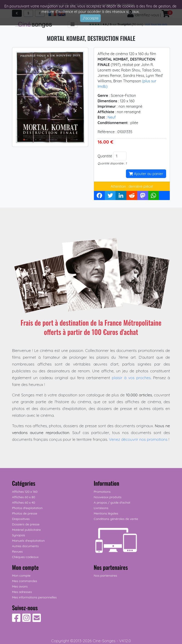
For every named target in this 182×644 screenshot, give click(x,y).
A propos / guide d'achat (112, 503)
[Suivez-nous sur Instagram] (26, 620)
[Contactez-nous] (37, 620)
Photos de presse (25, 513)
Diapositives (21, 519)
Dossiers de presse (26, 524)
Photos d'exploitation (27, 508)
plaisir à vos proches (131, 378)
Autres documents (25, 546)
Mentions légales (106, 513)
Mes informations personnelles (34, 597)
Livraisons (101, 508)
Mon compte (21, 576)
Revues (17, 551)
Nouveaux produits (108, 497)
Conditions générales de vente (116, 519)
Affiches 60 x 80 (24, 497)
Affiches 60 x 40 (24, 503)
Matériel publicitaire (26, 530)
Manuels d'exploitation (28, 541)
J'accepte (91, 18)
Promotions (102, 492)
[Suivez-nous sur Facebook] (16, 620)
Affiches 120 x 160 (25, 492)
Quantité (105, 156)
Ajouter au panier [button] (146, 174)
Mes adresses (22, 592)
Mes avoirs (20, 586)
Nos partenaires (105, 576)
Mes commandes (25, 581)
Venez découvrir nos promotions (138, 439)
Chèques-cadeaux (25, 557)
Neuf (112, 117)
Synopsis (18, 535)
